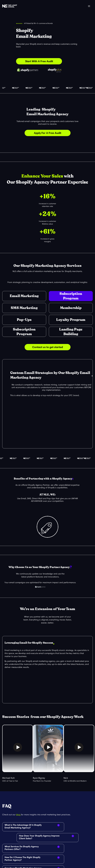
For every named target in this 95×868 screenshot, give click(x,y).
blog (19, 815)
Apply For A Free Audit (48, 133)
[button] (89, 6)
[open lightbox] (18, 749)
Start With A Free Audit (39, 61)
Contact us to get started (48, 347)
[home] (10, 6)
